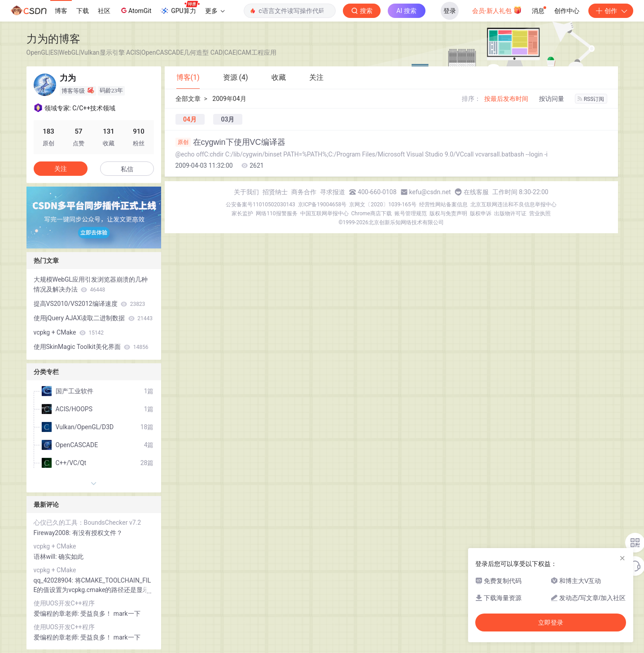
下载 (83, 11)
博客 (61, 11)
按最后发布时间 (506, 99)
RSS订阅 (591, 99)
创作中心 (567, 11)
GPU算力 (180, 8)
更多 (215, 11)
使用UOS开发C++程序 (64, 603)
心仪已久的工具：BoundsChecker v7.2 (88, 522)
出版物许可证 (510, 213)
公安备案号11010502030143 (260, 205)
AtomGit (135, 10)
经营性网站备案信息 (443, 205)
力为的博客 (53, 39)
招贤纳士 (275, 192)
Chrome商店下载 (372, 213)
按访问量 (552, 99)
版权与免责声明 (448, 213)
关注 (61, 169)
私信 (127, 169)
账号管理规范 (411, 213)
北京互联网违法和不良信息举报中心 (513, 205)
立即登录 (551, 623)
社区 (104, 11)
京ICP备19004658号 (322, 205)
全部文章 (188, 99)
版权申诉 (481, 213)
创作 (611, 11)
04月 (190, 119)
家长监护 (242, 213)
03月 (228, 119)
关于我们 (246, 192)
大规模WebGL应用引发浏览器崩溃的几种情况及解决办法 (91, 284)
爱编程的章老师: (57, 614)
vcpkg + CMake (69, 332)
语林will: (46, 557)
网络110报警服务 (276, 213)
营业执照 (540, 213)
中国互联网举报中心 (324, 213)
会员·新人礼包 (497, 10)
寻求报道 (333, 192)
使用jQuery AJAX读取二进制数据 (93, 318)
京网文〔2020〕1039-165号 (383, 205)
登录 (450, 11)
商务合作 (304, 192)
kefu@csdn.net (430, 192)
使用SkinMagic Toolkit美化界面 (91, 347)
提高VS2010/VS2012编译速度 (90, 304)
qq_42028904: (54, 580)
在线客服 (476, 192)
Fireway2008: (53, 533)
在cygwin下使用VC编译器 (230, 142)
